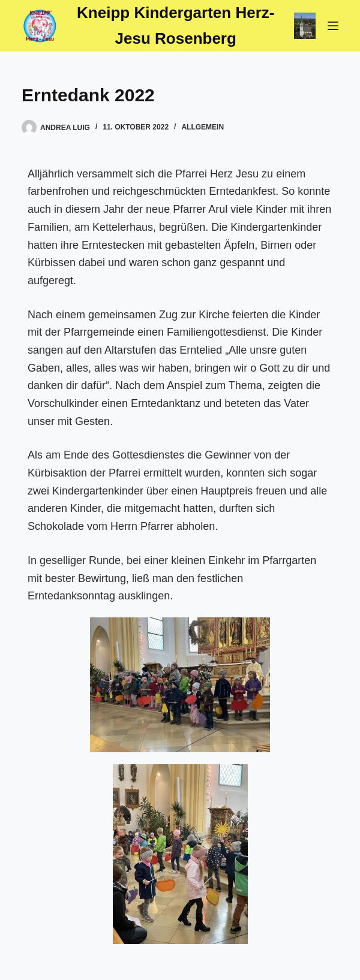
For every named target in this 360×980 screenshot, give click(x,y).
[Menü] (333, 26)
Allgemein (202, 127)
